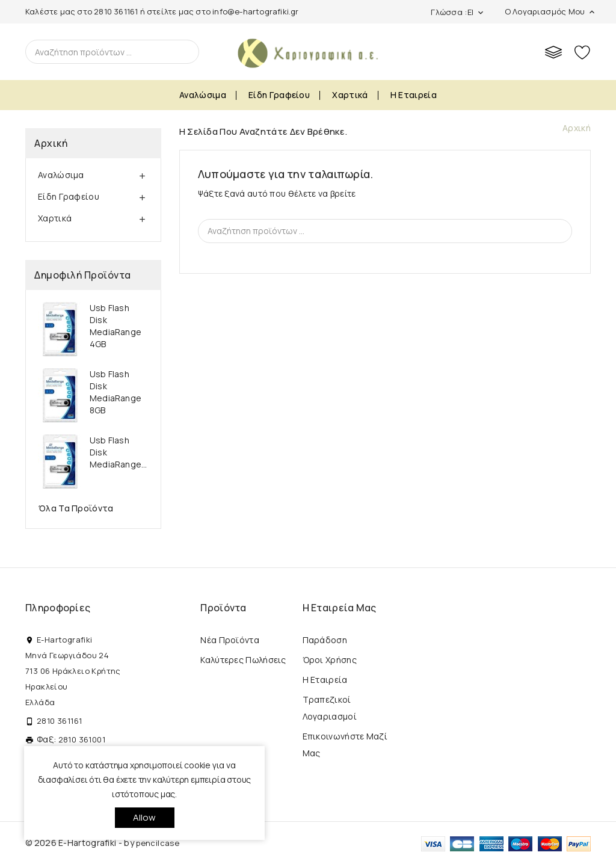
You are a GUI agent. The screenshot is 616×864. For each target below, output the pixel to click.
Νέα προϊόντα (230, 640)
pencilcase (158, 843)
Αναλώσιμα (203, 95)
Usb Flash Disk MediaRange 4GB (115, 326)
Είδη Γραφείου (279, 95)
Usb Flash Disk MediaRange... (119, 452)
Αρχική (51, 143)
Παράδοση (325, 640)
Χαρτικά (350, 95)
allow (145, 817)
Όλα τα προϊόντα (76, 508)
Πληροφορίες (58, 608)
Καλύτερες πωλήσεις (243, 660)
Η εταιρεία (414, 95)
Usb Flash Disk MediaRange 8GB (115, 392)
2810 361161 (116, 11)
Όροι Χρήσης (330, 660)
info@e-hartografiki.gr (255, 11)
